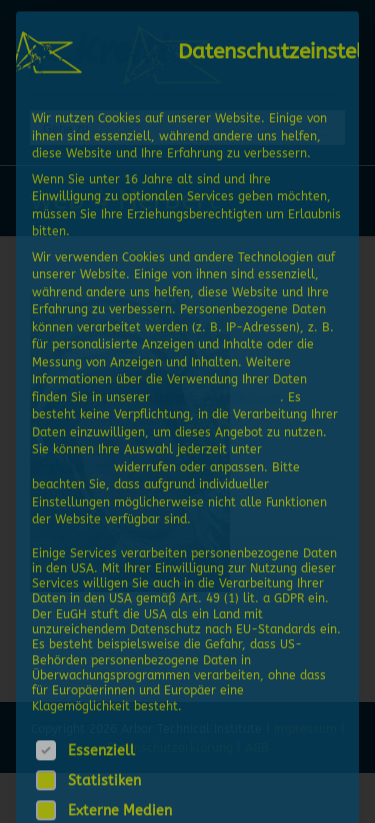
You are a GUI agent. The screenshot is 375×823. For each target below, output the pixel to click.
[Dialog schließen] (343, 25)
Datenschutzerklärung (217, 395)
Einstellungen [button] (71, 465)
